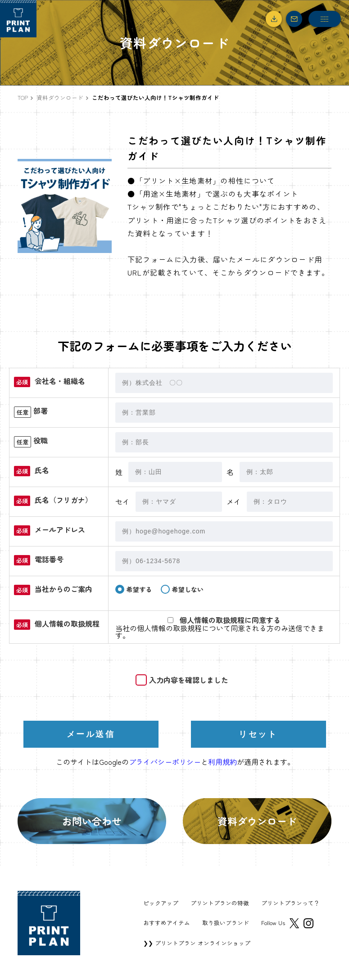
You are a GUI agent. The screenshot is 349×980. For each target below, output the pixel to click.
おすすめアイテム (167, 923)
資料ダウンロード (60, 97)
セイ (122, 501)
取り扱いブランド (226, 923)
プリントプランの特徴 (220, 903)
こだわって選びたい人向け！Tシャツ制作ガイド (155, 97)
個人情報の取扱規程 (169, 628)
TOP (23, 97)
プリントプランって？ (290, 903)
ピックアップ (161, 903)
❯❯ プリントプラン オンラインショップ (197, 943)
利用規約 (222, 762)
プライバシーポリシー (165, 762)
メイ (234, 501)
